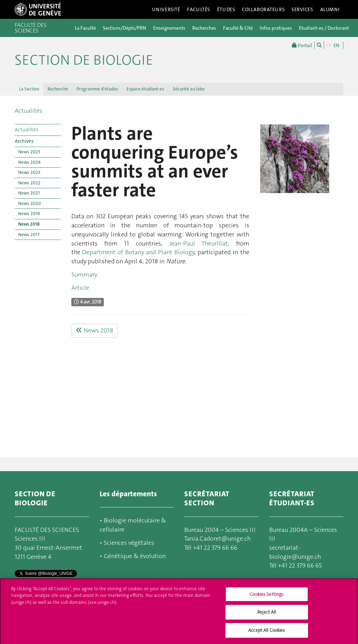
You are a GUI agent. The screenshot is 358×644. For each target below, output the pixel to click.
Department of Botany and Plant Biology (138, 252)
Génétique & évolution (135, 556)
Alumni (330, 9)
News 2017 (29, 235)
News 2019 (29, 214)
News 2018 (29, 224)
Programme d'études (97, 89)
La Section (29, 89)
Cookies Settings (267, 597)
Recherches (204, 28)
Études (226, 9)
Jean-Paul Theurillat (198, 243)
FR (329, 45)
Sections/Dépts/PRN (124, 28)
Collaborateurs (263, 9)
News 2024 (29, 162)
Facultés (199, 9)
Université (166, 9)
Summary (84, 275)
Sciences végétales (129, 543)
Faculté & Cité (238, 28)
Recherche (58, 89)
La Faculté (85, 28)
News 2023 (29, 172)
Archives (24, 141)
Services (302, 9)
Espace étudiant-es (145, 89)
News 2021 (29, 193)
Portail (302, 45)
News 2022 (29, 183)
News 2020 (30, 203)
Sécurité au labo (189, 89)
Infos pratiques (276, 28)
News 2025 (29, 152)
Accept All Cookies (267, 633)
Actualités (28, 111)
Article (80, 288)
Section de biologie (84, 60)
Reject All (267, 615)
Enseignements (169, 28)
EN (336, 45)
